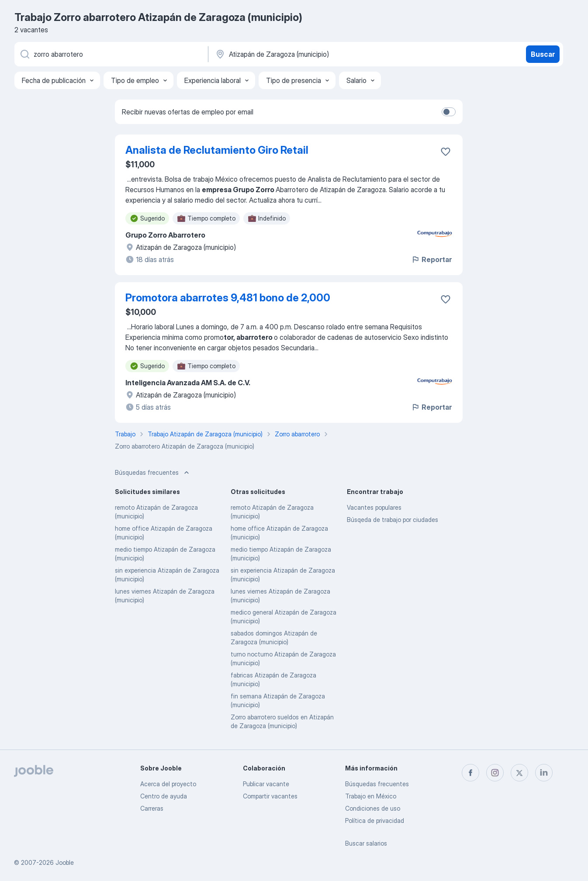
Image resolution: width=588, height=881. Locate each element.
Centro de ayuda (164, 796)
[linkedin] (544, 773)
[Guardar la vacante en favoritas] (446, 152)
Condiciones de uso (373, 808)
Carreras (152, 808)
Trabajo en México (371, 796)
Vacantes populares (374, 507)
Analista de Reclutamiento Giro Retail (217, 150)
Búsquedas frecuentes (377, 784)
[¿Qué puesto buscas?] (111, 54)
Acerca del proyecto (168, 784)
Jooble (65, 862)
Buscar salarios (366, 843)
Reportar (431, 259)
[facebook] (470, 773)
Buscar (543, 54)
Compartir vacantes (270, 796)
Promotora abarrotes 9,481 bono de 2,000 (228, 298)
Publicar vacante (266, 784)
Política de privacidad (375, 821)
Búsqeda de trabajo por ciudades (393, 520)
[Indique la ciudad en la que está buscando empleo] (306, 54)
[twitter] (519, 773)
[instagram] (495, 773)
